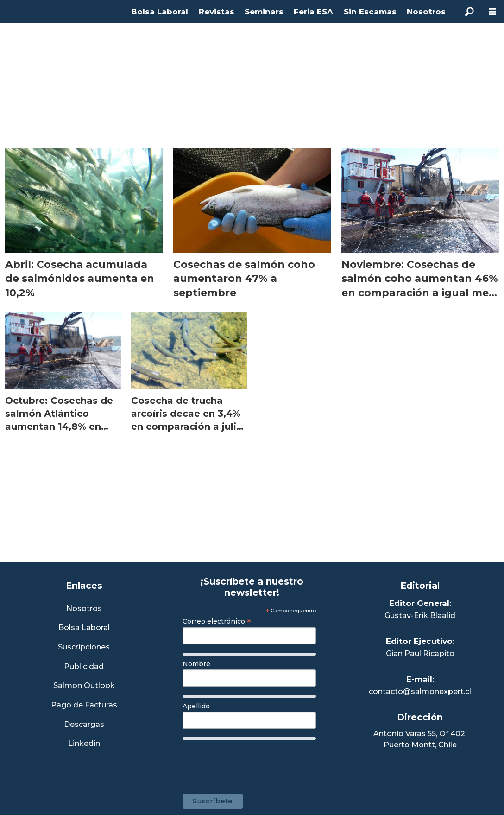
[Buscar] (469, 12)
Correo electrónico (217, 621)
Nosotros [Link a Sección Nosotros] (84, 609)
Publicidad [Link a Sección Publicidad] (84, 667)
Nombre (196, 664)
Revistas (217, 12)
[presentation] (253, 762)
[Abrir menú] (492, 12)
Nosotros (426, 12)
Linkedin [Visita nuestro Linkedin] (84, 744)
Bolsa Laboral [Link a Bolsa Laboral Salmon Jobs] (84, 628)
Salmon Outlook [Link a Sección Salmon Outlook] (84, 686)
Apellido (196, 706)
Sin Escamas (370, 12)
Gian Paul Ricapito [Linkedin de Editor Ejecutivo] (420, 653)
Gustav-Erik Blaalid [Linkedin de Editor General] (420, 615)
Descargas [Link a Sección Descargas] (84, 725)
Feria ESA (313, 12)
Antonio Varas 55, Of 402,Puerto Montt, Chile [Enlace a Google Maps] (420, 739)
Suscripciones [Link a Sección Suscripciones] (84, 647)
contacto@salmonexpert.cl (420, 691)
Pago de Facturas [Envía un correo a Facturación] (84, 705)
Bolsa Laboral (160, 12)
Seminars (264, 12)
